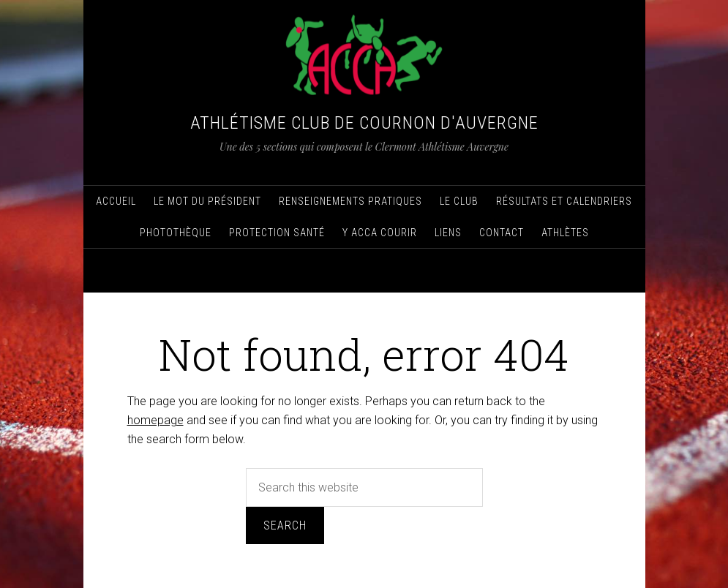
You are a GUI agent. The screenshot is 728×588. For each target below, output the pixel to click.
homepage (155, 420)
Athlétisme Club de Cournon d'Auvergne (364, 123)
